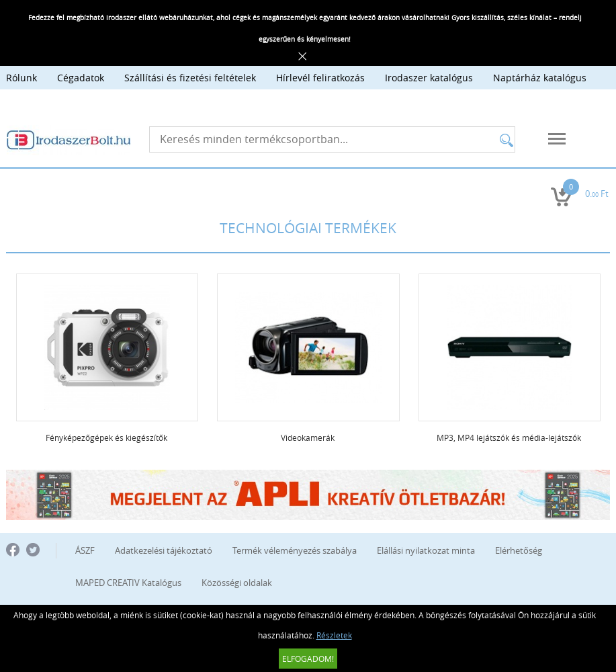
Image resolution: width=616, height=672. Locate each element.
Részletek (334, 635)
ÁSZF (85, 550)
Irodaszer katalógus (429, 78)
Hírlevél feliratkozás (320, 78)
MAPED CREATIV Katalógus (128, 583)
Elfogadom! (308, 659)
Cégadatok (81, 78)
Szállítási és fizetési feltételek (190, 78)
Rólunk (21, 78)
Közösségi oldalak (237, 583)
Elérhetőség (519, 550)
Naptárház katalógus (540, 78)
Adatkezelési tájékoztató (164, 550)
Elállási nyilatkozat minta (426, 550)
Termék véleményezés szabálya (295, 550)
